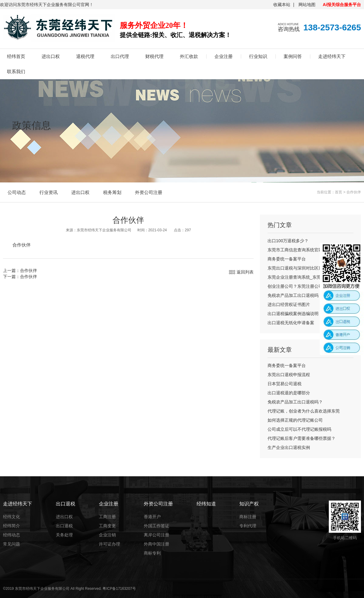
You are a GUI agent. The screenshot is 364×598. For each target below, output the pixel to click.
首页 (339, 192)
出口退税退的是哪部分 (289, 393)
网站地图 (307, 5)
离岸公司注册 (157, 535)
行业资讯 (49, 192)
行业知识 (258, 56)
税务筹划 (112, 192)
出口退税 (64, 526)
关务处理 (64, 535)
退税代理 (85, 56)
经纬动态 (12, 535)
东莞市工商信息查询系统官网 (295, 250)
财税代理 (154, 56)
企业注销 (107, 535)
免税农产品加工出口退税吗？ (295, 295)
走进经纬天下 (332, 56)
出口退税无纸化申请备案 (291, 323)
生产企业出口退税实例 (289, 447)
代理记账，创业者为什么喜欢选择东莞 (304, 411)
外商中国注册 (157, 544)
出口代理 (120, 56)
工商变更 (107, 526)
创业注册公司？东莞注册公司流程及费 (304, 286)
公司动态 (17, 192)
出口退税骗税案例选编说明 (293, 314)
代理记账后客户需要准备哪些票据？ (302, 438)
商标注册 (248, 517)
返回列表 (245, 272)
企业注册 (224, 56)
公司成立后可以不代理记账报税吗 (299, 429)
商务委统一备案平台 (287, 259)
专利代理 (248, 526)
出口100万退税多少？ (288, 241)
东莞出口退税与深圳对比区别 (295, 268)
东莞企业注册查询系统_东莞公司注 (301, 277)
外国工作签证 (157, 526)
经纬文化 (12, 517)
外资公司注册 (149, 192)
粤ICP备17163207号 (119, 589)
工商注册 (107, 517)
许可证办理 (110, 544)
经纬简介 (12, 526)
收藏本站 (282, 5)
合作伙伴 (354, 192)
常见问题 (12, 544)
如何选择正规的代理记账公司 (295, 420)
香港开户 (152, 517)
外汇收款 (189, 56)
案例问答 (293, 56)
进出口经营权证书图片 (289, 304)
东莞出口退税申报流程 (289, 375)
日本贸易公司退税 (285, 384)
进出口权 (51, 56)
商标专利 (152, 553)
